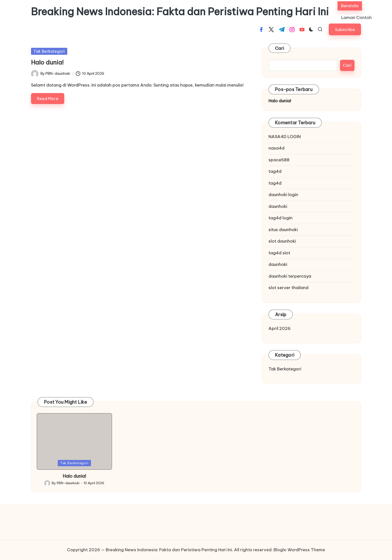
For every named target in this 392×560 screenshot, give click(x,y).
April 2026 (279, 328)
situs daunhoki (283, 230)
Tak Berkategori (49, 51)
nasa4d (276, 148)
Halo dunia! (47, 62)
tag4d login (280, 218)
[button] (345, 29)
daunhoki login (283, 195)
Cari (279, 48)
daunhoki (278, 206)
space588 (279, 160)
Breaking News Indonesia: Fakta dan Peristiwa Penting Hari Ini (180, 12)
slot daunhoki (282, 241)
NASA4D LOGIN (285, 137)
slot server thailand (288, 288)
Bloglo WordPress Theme (299, 550)
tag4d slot (279, 253)
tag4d (275, 171)
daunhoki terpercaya (290, 276)
